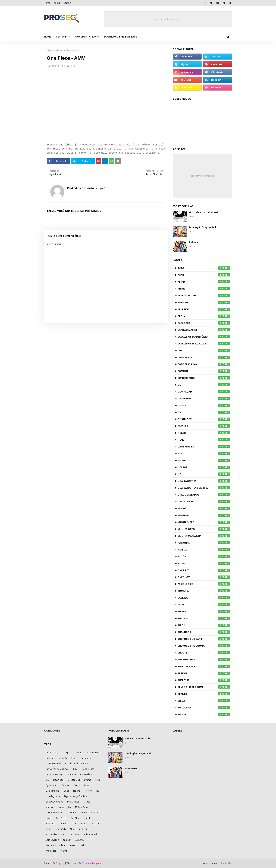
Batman (204, 302)
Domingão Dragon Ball (202, 227)
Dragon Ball (204, 399)
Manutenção (204, 522)
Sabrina (204, 598)
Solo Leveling (204, 666)
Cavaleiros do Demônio (204, 337)
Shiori (204, 625)
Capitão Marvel (204, 330)
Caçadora (204, 323)
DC (204, 385)
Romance (204, 591)
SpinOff (204, 673)
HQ (204, 474)
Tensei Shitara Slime (204, 687)
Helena (204, 460)
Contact (67, 3)
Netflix (204, 550)
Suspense (204, 680)
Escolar (204, 426)
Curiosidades (204, 378)
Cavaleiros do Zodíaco (204, 344)
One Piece (204, 570)
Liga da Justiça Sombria (204, 488)
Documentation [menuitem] (86, 37)
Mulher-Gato (204, 529)
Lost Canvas (204, 502)
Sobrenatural (204, 659)
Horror (204, 467)
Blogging (60, 863)
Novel (204, 563)
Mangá (204, 508)
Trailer (204, 694)
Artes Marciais (204, 295)
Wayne (204, 714)
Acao (204, 268)
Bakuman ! (195, 242)
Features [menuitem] (62, 37)
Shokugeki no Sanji (204, 639)
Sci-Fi (204, 605)
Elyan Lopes (204, 419)
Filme (204, 440)
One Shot (204, 577)
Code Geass (204, 357)
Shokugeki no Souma (204, 646)
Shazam (204, 618)
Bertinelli (204, 309)
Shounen (204, 653)
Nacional (204, 543)
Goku (204, 453)
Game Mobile (204, 447)
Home (47, 3)
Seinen (204, 611)
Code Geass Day (204, 364)
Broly (204, 316)
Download (204, 392)
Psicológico (204, 584)
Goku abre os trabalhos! (203, 212)
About (57, 3)
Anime (204, 289)
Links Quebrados (204, 495)
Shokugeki (204, 632)
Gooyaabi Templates (92, 863)
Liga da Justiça (204, 481)
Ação (204, 275)
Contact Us (227, 863)
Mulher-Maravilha (204, 536)
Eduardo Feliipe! (57, 66)
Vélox (204, 701)
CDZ (204, 350)
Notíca (204, 556)
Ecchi (204, 412)
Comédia (204, 371)
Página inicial (53, 50)
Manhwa (204, 515)
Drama (204, 405)
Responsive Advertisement (168, 19)
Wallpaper (204, 708)
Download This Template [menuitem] (120, 37)
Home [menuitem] (48, 37)
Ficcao (204, 433)
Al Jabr (204, 282)
